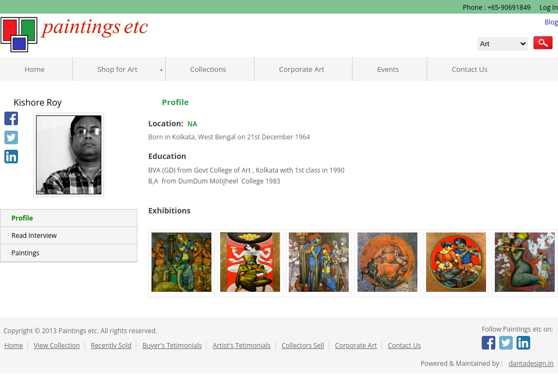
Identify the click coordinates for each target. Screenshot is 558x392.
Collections (208, 69)
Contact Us (470, 69)
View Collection (57, 345)
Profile (22, 218)
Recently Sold (111, 345)
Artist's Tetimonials (242, 345)
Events (388, 69)
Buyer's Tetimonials (172, 345)
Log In (548, 7)
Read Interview (34, 235)
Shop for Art (117, 69)
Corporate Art (302, 69)
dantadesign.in (531, 363)
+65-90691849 (509, 7)
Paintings (25, 253)
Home (35, 69)
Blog (551, 22)
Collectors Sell (303, 345)
